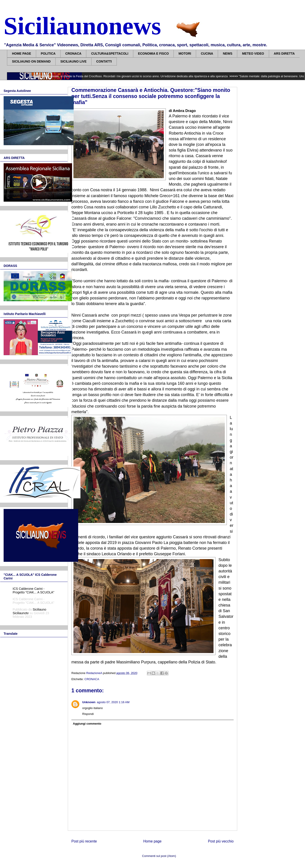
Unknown (89, 702)
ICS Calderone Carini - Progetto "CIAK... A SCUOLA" (33, 590)
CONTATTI (104, 61)
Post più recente (84, 841)
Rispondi (88, 714)
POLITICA (48, 54)
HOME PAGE (22, 54)
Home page (152, 841)
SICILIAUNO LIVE (73, 61)
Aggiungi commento (87, 724)
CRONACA (73, 54)
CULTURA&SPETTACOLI (110, 54)
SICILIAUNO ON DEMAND (31, 61)
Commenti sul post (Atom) (159, 856)
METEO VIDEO (253, 54)
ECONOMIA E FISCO (153, 54)
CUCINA (207, 54)
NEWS (228, 54)
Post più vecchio (221, 841)
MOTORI (185, 54)
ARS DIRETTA (284, 54)
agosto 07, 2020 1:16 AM (113, 702)
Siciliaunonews (82, 26)
